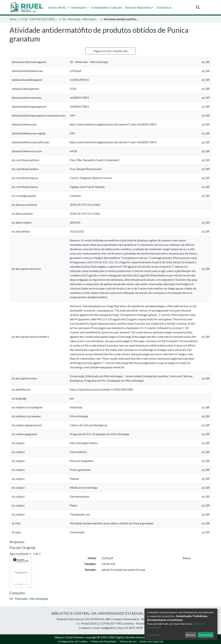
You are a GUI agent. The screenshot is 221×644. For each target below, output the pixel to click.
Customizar (153, 635)
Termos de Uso (128, 641)
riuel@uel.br (108, 628)
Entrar (205, 7)
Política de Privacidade (103, 641)
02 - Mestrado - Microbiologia (81, 19)
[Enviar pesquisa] (198, 7)
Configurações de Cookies (73, 641)
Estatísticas (164, 7)
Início (13, 19)
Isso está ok (206, 635)
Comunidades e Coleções (106, 7)
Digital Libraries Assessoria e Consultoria (141, 637)
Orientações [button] (79, 7)
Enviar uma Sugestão (152, 641)
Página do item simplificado (111, 51)
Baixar (187, 558)
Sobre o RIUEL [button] (58, 7)
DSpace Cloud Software (69, 637)
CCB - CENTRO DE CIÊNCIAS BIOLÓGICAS (40, 19)
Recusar (191, 635)
